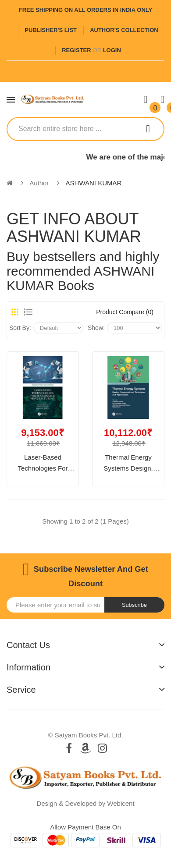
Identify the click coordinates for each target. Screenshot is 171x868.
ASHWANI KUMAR (94, 183)
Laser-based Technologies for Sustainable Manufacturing (43, 464)
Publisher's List (51, 30)
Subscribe (134, 605)
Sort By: (20, 328)
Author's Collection (124, 30)
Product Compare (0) (125, 312)
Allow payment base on (85, 827)
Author (39, 183)
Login (112, 50)
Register (76, 50)
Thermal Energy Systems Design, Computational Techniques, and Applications (128, 464)
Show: (96, 328)
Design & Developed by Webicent (85, 803)
